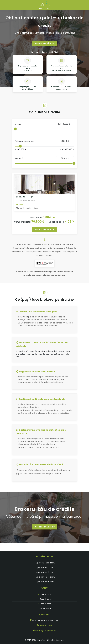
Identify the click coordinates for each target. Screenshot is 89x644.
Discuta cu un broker (45, 43)
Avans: (18, 124)
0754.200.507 (46, 626)
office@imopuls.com (46, 631)
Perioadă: (20, 158)
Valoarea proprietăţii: (25, 141)
